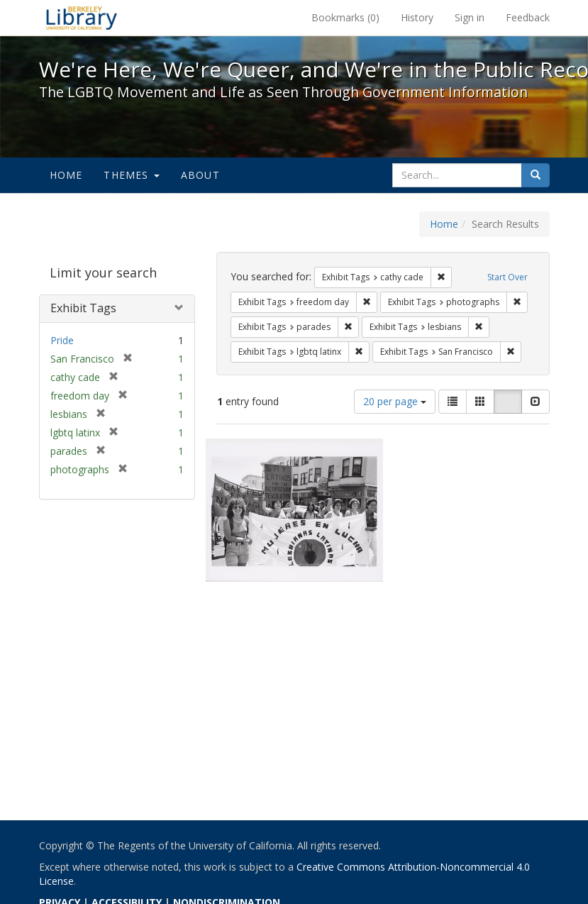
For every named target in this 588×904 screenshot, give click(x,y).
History (417, 17)
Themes (131, 175)
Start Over (507, 277)
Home (66, 175)
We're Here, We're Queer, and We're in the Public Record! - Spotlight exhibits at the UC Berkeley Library (82, 18)
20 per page (395, 401)
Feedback (528, 17)
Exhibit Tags (83, 308)
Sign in (470, 17)
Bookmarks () (345, 17)
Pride (62, 340)
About (200, 175)
